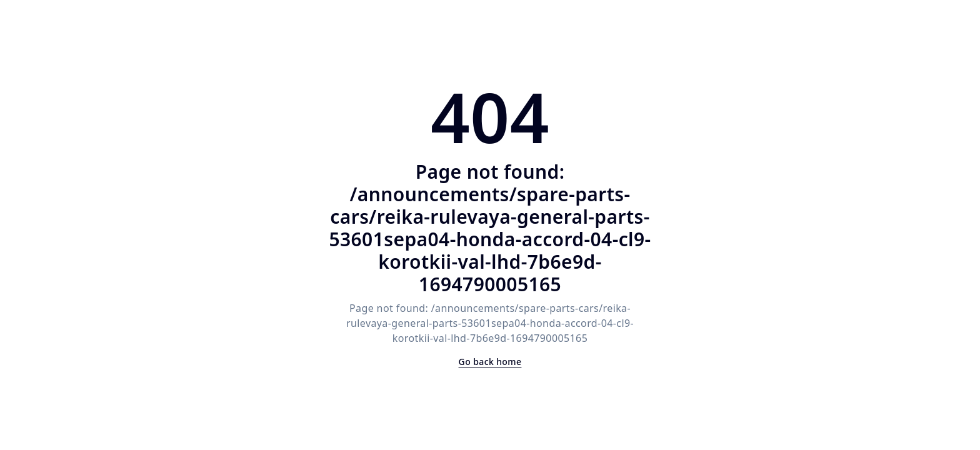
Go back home (490, 362)
